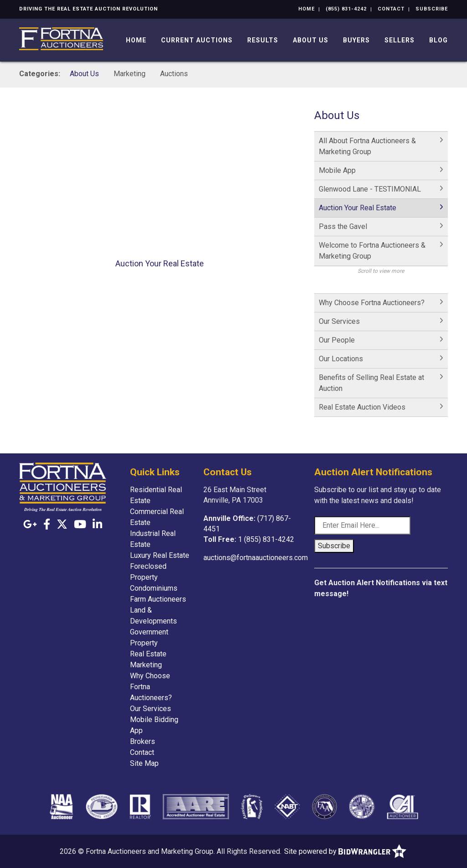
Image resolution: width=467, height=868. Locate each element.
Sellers (400, 40)
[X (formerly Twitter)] (62, 525)
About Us (311, 40)
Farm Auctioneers (158, 599)
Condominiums (154, 588)
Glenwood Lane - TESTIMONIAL (370, 189)
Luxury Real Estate (160, 555)
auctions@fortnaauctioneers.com (256, 558)
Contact (391, 9)
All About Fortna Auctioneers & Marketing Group (367, 146)
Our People (337, 340)
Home (306, 9)
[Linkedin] (97, 525)
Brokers (143, 741)
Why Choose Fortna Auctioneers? (372, 303)
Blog (438, 40)
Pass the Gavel (343, 226)
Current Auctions (197, 40)
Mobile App (337, 170)
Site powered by (345, 851)
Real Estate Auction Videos (362, 407)
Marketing (130, 74)
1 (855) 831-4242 (266, 539)
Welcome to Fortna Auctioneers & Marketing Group (372, 251)
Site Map (144, 763)
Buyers (356, 40)
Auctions (174, 74)
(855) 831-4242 (346, 9)
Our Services (339, 321)
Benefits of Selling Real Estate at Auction (371, 383)
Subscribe (432, 9)
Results (263, 40)
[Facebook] (47, 525)
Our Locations (341, 359)
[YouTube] (80, 525)
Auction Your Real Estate (358, 208)
